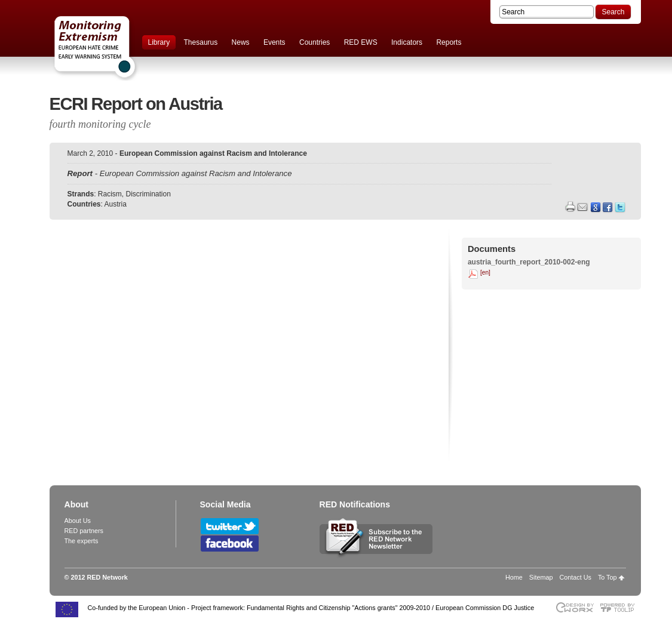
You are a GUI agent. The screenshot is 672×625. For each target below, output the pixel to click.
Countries (314, 42)
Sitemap (541, 577)
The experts (82, 541)
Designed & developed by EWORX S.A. (574, 607)
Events (274, 42)
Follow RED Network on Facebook (230, 544)
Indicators (407, 42)
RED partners (84, 531)
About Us (78, 521)
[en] (485, 273)
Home (514, 577)
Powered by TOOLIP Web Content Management (620, 607)
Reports (449, 42)
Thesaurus (201, 42)
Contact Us (575, 577)
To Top (607, 577)
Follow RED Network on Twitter (230, 526)
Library (159, 42)
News (241, 42)
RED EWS (361, 42)
